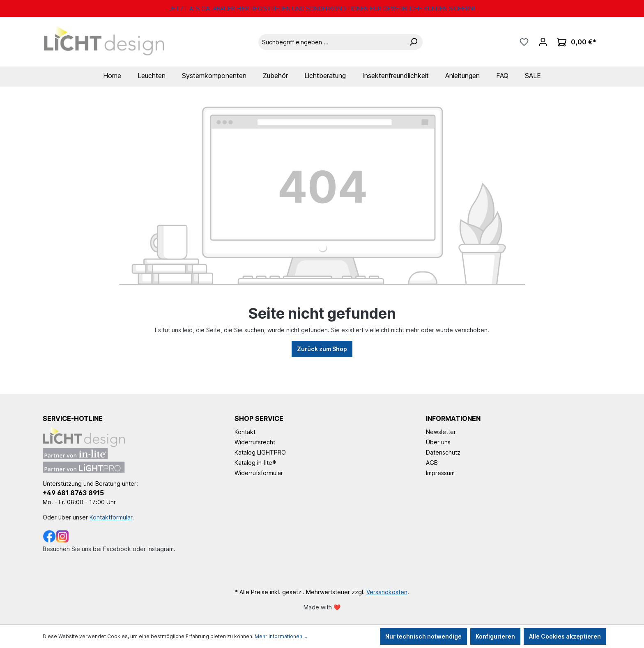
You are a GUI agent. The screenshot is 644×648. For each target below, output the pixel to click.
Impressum (440, 473)
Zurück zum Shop (322, 349)
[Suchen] (413, 42)
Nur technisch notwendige (423, 636)
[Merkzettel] (524, 42)
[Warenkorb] (577, 42)
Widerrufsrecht (255, 442)
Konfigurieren (495, 636)
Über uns (438, 442)
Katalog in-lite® (255, 463)
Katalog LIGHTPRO (260, 452)
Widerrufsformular (259, 473)
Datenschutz (443, 452)
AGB (432, 463)
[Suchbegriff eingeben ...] (331, 42)
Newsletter (441, 432)
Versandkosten (387, 592)
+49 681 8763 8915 (73, 493)
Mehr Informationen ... (281, 636)
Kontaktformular (111, 517)
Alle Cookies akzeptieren (565, 636)
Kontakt (245, 432)
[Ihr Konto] (543, 42)
